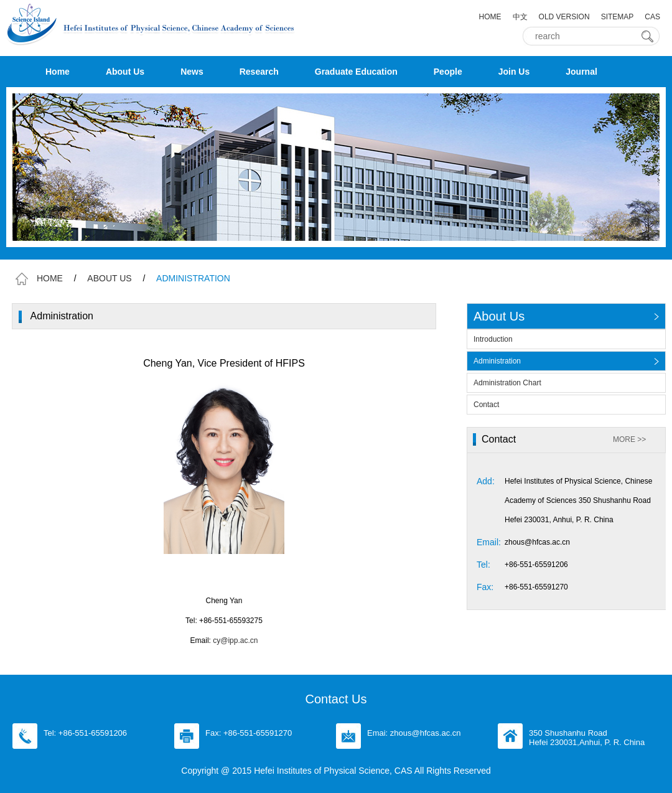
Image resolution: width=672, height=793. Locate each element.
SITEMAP (618, 17)
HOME (490, 17)
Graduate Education (356, 72)
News (192, 72)
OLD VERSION (564, 17)
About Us (125, 72)
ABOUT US (109, 278)
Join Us (514, 72)
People (448, 72)
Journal (581, 72)
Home (58, 72)
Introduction (493, 339)
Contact (486, 405)
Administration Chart (507, 383)
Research (259, 72)
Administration (497, 361)
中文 (520, 17)
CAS (652, 17)
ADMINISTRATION (193, 278)
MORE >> (629, 439)
